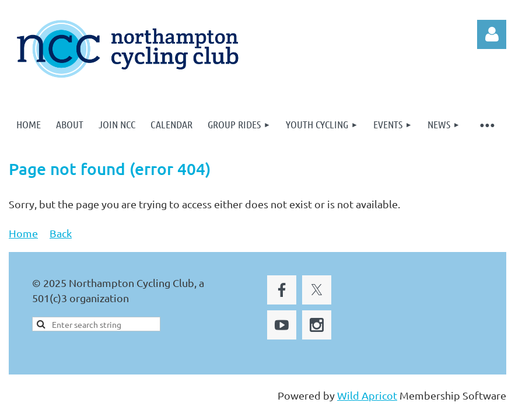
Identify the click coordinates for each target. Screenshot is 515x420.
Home (23, 233)
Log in (492, 34)
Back (61, 233)
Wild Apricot (367, 395)
